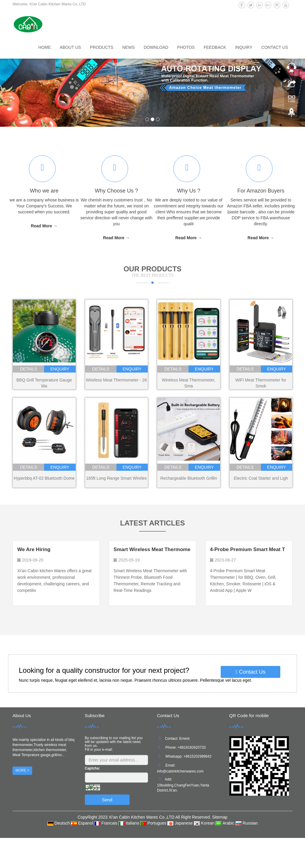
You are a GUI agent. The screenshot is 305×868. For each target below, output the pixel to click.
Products (102, 47)
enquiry (60, 369)
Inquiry (244, 47)
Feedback (215, 47)
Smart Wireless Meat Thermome (152, 549)
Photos (186, 47)
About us (70, 47)
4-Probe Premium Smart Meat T (248, 549)
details (28, 369)
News (128, 47)
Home (45, 47)
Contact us (275, 47)
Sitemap (220, 817)
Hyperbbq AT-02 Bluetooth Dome (44, 478)
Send (107, 800)
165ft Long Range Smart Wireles (116, 478)
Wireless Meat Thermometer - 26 (116, 380)
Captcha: (92, 768)
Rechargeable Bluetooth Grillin (189, 478)
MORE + (22, 770)
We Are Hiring (34, 549)
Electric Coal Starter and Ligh (261, 478)
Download (156, 47)
